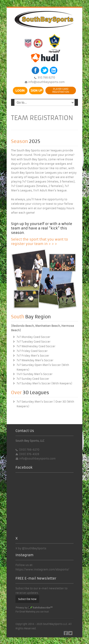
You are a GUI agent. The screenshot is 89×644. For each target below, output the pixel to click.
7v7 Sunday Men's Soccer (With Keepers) (44, 383)
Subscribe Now (27, 599)
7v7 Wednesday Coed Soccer (36, 346)
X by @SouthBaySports (31, 548)
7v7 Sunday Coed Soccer (33, 379)
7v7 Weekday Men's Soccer (35, 360)
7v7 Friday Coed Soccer (32, 351)
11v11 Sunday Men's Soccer (35, 374)
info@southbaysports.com (46, 82)
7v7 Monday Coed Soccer (33, 337)
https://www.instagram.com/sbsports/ (42, 569)
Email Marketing (27, 612)
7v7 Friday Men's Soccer (33, 356)
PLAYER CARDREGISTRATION (61, 90)
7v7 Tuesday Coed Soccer (34, 342)
